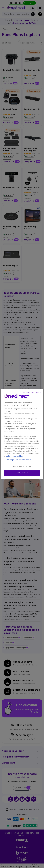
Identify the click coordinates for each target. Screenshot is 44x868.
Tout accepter (22, 473)
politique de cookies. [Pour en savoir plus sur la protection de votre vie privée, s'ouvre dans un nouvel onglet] (15, 456)
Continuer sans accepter (32, 392)
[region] (22, 434)
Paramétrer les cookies (22, 467)
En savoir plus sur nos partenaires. (18, 460)
